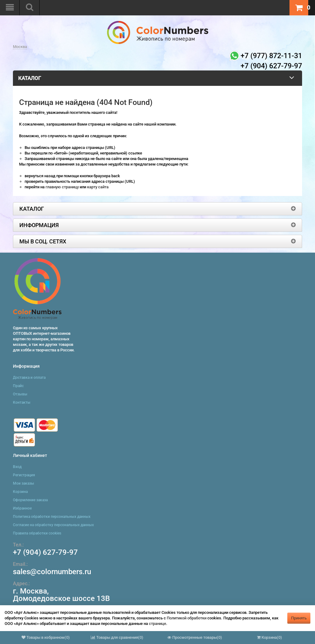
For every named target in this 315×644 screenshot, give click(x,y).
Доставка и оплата (29, 378)
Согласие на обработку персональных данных (53, 525)
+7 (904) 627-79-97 (45, 552)
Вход (17, 467)
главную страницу (63, 187)
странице (157, 624)
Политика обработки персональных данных (52, 517)
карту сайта (98, 187)
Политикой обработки (187, 618)
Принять (299, 618)
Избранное (22, 508)
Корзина (20, 492)
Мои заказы (24, 483)
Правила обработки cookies (37, 533)
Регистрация (24, 475)
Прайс (18, 386)
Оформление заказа (30, 500)
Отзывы (20, 394)
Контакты (22, 402)
